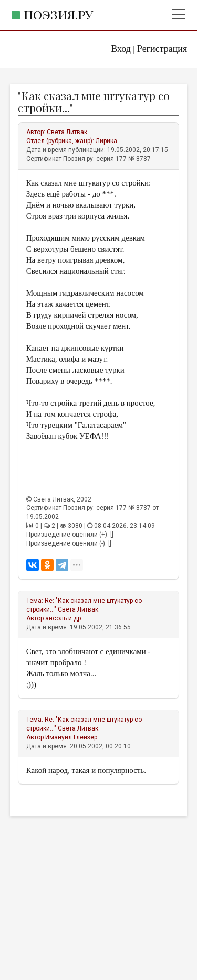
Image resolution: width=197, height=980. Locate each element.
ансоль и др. (64, 618)
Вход (121, 49)
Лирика (106, 141)
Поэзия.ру (58, 14)
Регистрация (162, 49)
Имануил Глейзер (71, 737)
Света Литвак (67, 132)
